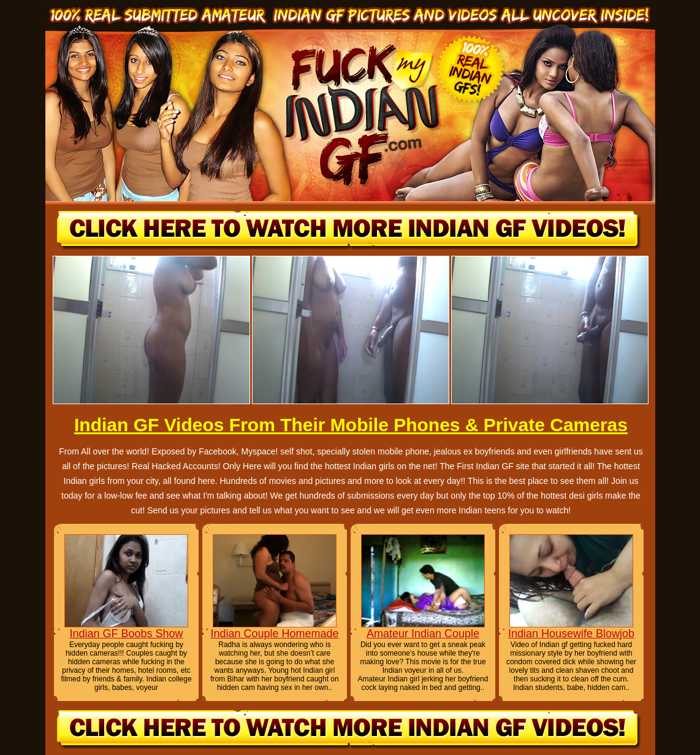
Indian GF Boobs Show (126, 634)
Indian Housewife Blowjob (571, 634)
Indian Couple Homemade (274, 634)
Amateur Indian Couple (423, 634)
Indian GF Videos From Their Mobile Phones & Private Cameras (351, 425)
